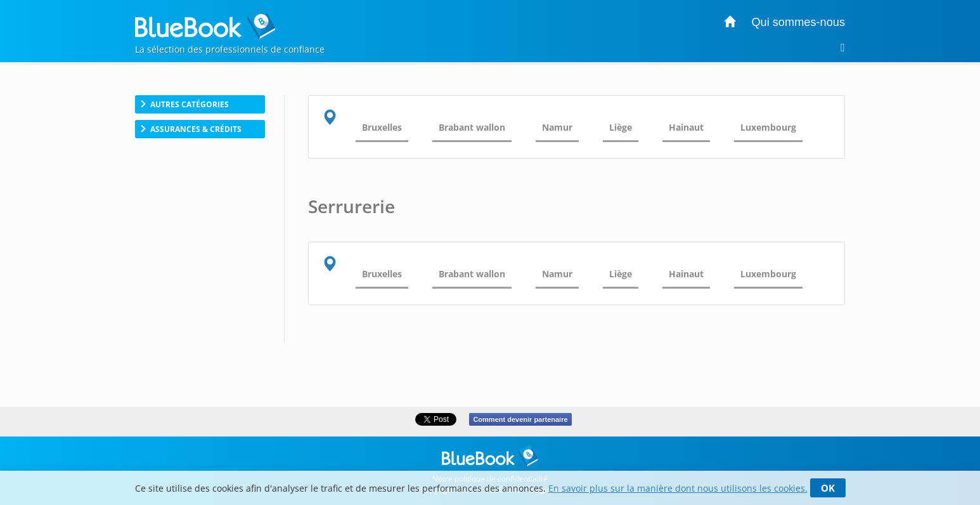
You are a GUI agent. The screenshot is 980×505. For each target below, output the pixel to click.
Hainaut (686, 127)
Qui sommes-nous (798, 22)
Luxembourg (768, 127)
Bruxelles (382, 127)
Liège (621, 127)
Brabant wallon (472, 127)
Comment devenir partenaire (520, 419)
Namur (557, 127)
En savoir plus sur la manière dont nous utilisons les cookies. (678, 488)
